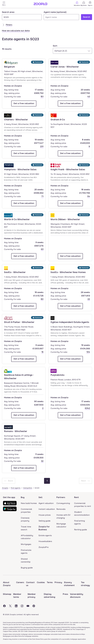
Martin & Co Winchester (17, 219)
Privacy (58, 582)
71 (42, 196)
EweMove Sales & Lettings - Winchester (19, 376)
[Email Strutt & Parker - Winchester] (24, 359)
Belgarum (11, 67)
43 (89, 97)
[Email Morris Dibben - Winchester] (70, 256)
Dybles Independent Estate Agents (70, 322)
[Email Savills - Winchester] (24, 306)
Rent (76, 497)
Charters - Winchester (16, 119)
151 (42, 97)
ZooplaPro (44, 547)
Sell (41, 497)
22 (89, 299)
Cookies (41, 582)
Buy (23, 497)
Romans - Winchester (16, 431)
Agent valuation (46, 503)
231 (42, 147)
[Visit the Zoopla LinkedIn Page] (16, 606)
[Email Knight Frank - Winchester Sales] (70, 203)
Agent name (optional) (55, 12)
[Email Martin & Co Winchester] (24, 256)
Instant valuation (47, 509)
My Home (84, 3)
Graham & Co (58, 119)
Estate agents (45, 535)
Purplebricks (58, 375)
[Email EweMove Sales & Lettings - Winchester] (24, 415)
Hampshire (28, 488)
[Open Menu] (4, 4)
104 (88, 352)
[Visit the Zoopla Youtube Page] (28, 606)
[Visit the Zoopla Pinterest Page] (34, 606)
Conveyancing (63, 503)
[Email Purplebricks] (70, 415)
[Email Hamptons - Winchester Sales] (24, 203)
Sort (55, 46)
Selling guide (44, 521)
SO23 (37, 488)
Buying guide (27, 568)
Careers (20, 582)
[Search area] (22, 17)
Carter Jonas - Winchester (65, 67)
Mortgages (26, 544)
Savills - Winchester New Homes (68, 272)
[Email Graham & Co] (70, 153)
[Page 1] (47, 481)
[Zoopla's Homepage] (40, 4)
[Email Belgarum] (24, 103)
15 (42, 352)
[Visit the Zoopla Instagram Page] (22, 606)
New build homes (29, 503)
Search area (8, 12)
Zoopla (5, 488)
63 (42, 249)
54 (89, 196)
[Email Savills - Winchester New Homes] (70, 306)
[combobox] (22, 15)
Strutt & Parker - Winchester (19, 322)
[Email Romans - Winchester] (24, 468)
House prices (45, 515)
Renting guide (81, 530)
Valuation (77, 3)
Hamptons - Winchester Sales (20, 169)
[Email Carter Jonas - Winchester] (70, 103)
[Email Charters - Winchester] (24, 153)
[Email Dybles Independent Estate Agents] (70, 359)
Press (65, 594)
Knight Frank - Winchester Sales (68, 169)
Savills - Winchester (15, 272)
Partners (61, 497)
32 (42, 461)
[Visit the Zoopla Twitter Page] (10, 606)
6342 (87, 408)
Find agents (16, 488)
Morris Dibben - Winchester (65, 219)
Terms (50, 582)
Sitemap (7, 594)
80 (42, 299)
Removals (61, 509)
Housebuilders (45, 541)
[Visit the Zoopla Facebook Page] (4, 606)
